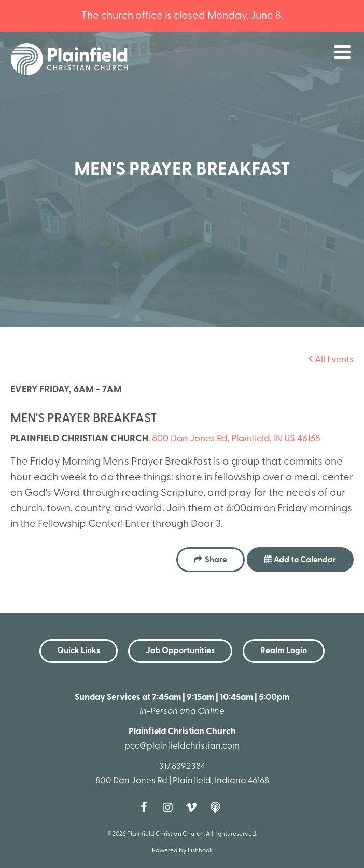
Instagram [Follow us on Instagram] (170, 807)
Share (216, 560)
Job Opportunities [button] (180, 651)
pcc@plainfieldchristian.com (182, 746)
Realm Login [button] (284, 651)
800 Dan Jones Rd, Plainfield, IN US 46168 (236, 439)
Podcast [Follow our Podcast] (218, 807)
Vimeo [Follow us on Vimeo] (194, 807)
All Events (331, 360)
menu (343, 52)
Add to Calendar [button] (300, 560)
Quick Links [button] (79, 651)
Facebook (146, 807)
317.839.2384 (182, 767)
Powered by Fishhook (182, 851)
